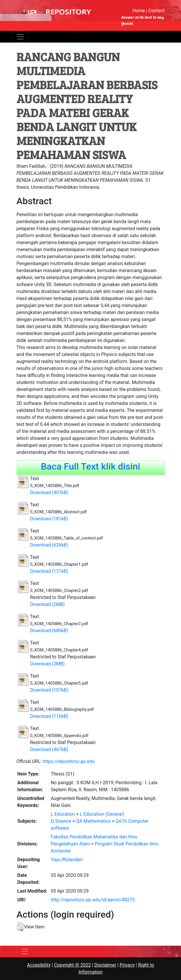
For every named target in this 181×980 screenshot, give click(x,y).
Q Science (61, 821)
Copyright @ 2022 (72, 965)
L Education (63, 814)
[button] (20, 927)
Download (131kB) (49, 571)
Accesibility (39, 965)
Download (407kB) (49, 492)
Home (139, 11)
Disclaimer (105, 965)
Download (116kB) (49, 716)
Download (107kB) (49, 690)
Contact (157, 11)
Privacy (127, 965)
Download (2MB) (48, 604)
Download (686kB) (49, 631)
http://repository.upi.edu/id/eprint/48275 (93, 900)
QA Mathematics (93, 821)
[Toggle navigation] (20, 37)
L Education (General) (102, 814)
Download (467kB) (49, 749)
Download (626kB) (49, 545)
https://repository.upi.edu (69, 761)
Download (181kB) (49, 519)
